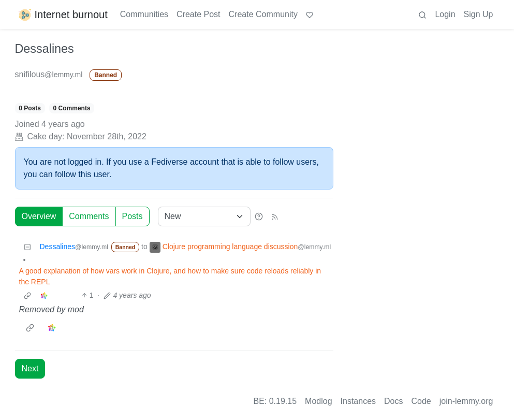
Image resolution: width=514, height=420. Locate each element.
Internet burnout (62, 15)
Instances (358, 401)
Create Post (198, 14)
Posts (133, 216)
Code (421, 401)
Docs (393, 401)
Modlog (318, 401)
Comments (89, 216)
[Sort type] (204, 216)
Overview (39, 216)
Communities (144, 14)
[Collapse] (27, 247)
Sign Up (479, 14)
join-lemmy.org (466, 401)
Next (30, 368)
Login (445, 14)
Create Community (263, 14)
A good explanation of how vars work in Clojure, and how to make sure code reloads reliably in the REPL (170, 276)
